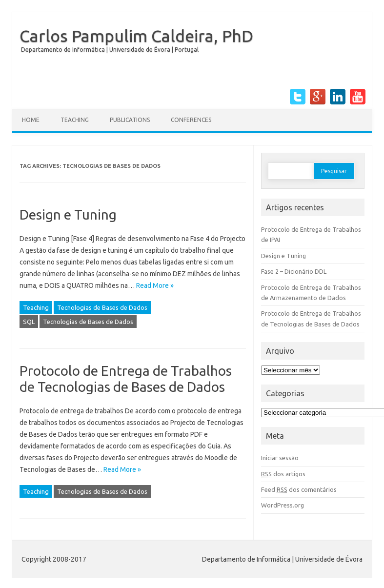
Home (31, 120)
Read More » (155, 285)
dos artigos (283, 474)
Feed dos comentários (299, 489)
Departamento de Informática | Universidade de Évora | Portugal (110, 50)
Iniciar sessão (280, 458)
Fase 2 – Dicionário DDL (294, 271)
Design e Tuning (68, 214)
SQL (29, 322)
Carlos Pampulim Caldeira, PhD (136, 36)
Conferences (191, 120)
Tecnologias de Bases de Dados (102, 307)
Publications (130, 120)
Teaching (75, 120)
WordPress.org (283, 505)
